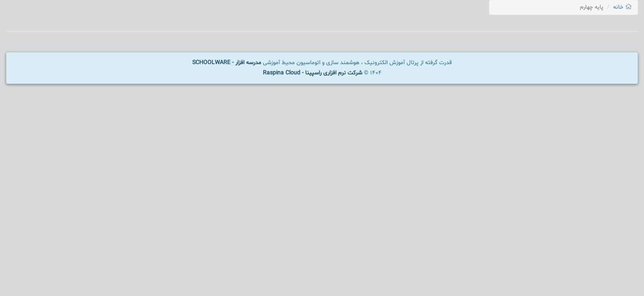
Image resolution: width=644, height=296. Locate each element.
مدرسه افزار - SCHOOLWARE (227, 63)
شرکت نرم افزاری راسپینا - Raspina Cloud (313, 73)
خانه (622, 7)
